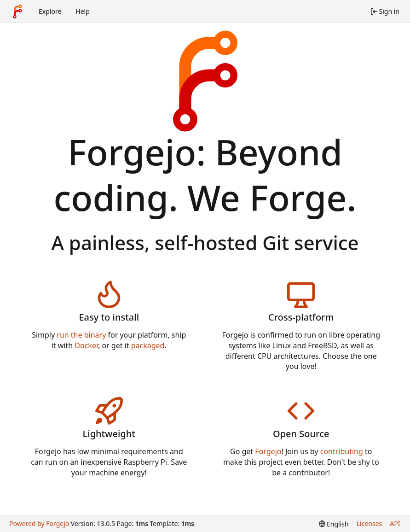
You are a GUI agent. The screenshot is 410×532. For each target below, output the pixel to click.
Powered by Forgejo (39, 523)
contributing (342, 451)
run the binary (81, 335)
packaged (148, 345)
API (395, 523)
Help (83, 11)
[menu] (334, 524)
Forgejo (268, 451)
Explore (50, 11)
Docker (86, 345)
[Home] (17, 12)
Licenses (370, 523)
